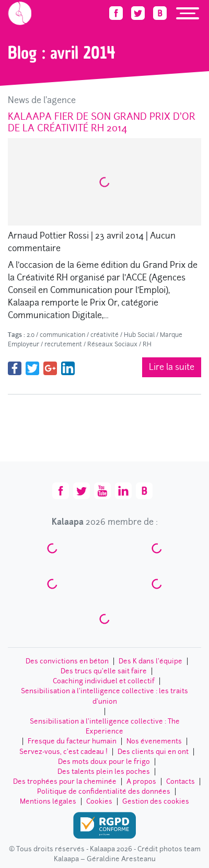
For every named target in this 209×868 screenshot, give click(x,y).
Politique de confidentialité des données (104, 791)
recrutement (63, 344)
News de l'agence (42, 100)
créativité (104, 335)
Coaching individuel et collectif (104, 681)
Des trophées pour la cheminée (65, 781)
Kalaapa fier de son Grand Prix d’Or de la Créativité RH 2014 (102, 122)
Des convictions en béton (67, 661)
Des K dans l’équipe (150, 661)
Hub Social (139, 335)
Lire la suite (172, 367)
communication (62, 335)
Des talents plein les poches (104, 771)
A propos (141, 781)
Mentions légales (48, 801)
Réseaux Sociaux (112, 344)
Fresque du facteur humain (72, 741)
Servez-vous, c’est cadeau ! (63, 752)
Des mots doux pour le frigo (104, 762)
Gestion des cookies (156, 801)
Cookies (99, 801)
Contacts (181, 781)
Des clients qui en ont (153, 752)
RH (147, 344)
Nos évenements (154, 741)
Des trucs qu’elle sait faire (104, 671)
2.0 (31, 335)
